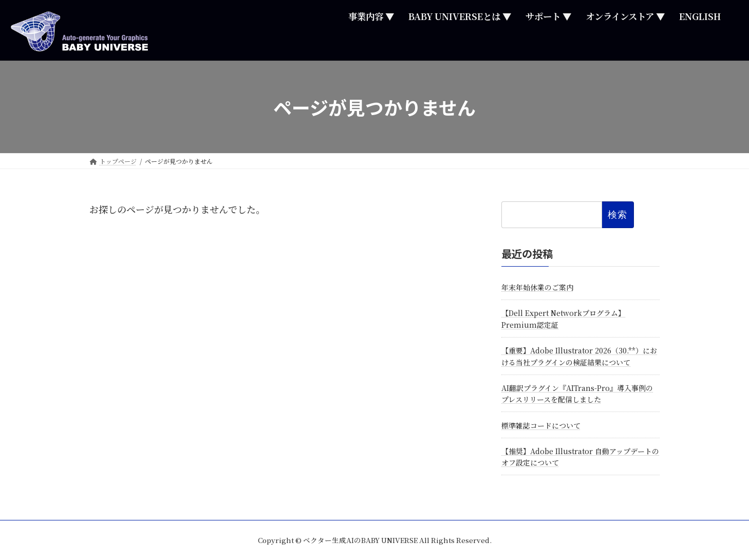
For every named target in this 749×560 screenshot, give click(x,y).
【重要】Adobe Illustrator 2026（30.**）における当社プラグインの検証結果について (579, 357)
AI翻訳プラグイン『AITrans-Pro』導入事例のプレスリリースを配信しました (577, 394)
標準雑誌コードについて (541, 425)
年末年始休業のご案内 (537, 287)
